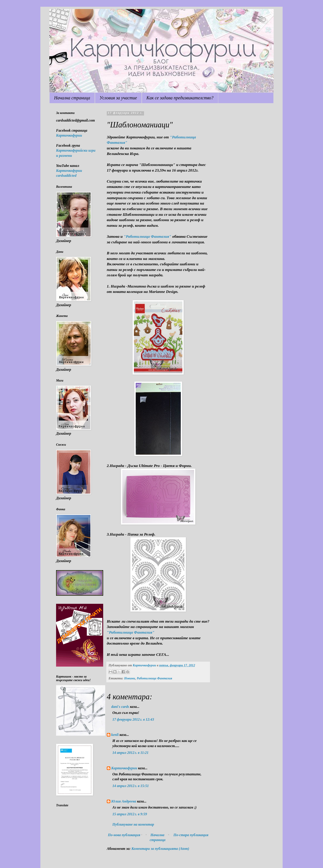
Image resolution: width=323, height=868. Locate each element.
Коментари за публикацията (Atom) (160, 849)
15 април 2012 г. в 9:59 (130, 814)
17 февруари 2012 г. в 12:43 (133, 719)
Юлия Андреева (124, 801)
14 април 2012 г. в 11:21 (130, 753)
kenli (115, 735)
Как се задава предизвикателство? (180, 98)
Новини (130, 678)
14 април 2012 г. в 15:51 (131, 786)
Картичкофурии (124, 768)
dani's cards (120, 707)
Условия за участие (118, 98)
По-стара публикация (191, 835)
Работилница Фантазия (154, 678)
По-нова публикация (124, 835)
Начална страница (72, 98)
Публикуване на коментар (133, 824)
